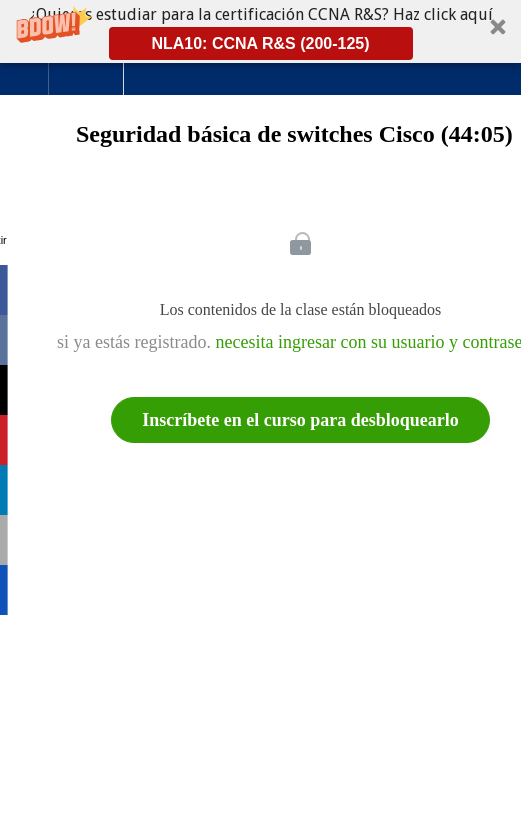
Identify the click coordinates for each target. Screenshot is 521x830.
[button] (260, 31)
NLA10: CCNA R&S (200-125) (260, 43)
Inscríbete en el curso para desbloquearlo (300, 420)
